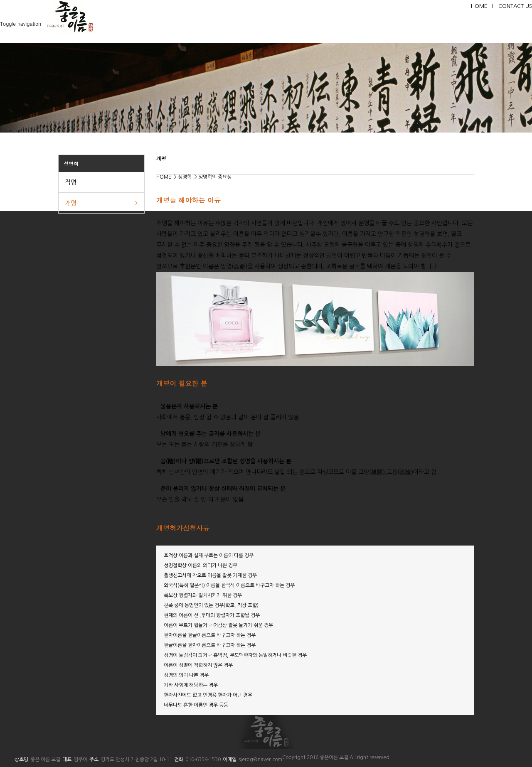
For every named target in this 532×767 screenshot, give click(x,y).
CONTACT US (515, 6)
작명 (71, 182)
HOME (485, 6)
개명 (71, 203)
